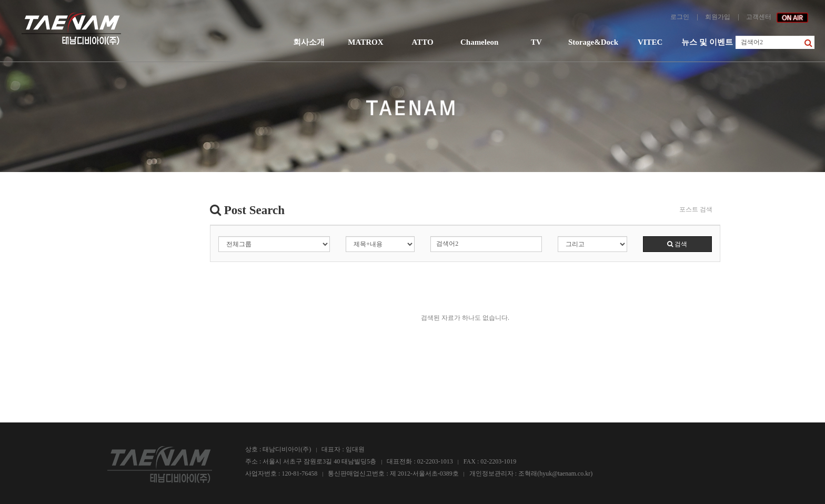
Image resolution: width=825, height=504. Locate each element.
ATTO (422, 42)
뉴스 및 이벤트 (707, 42)
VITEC (650, 42)
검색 (677, 244)
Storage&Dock (593, 42)
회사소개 (309, 42)
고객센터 (759, 17)
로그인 (680, 17)
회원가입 (718, 17)
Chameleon (480, 42)
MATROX (365, 42)
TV (536, 42)
